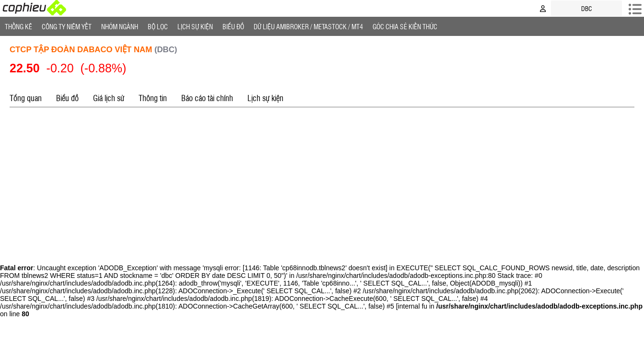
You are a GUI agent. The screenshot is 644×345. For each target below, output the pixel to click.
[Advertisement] (322, 184)
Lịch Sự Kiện (195, 26)
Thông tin (153, 98)
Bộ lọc (158, 26)
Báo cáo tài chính (207, 98)
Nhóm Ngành (120, 26)
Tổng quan (26, 98)
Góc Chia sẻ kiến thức (405, 26)
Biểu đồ (233, 26)
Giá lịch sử (109, 98)
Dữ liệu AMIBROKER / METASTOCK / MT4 (308, 26)
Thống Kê (18, 26)
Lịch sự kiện (265, 98)
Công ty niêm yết (67, 26)
